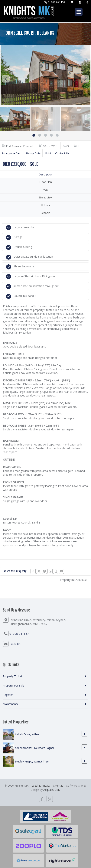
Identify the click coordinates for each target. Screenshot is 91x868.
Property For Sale (13, 685)
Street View (45, 197)
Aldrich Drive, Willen (27, 734)
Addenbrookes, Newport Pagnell (35, 748)
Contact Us (62, 153)
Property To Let (13, 676)
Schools (45, 213)
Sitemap (58, 786)
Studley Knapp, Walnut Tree (32, 761)
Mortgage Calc (11, 153)
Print (48, 153)
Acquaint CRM (52, 790)
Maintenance (11, 704)
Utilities (45, 205)
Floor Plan (46, 182)
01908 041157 (55, 2)
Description (46, 174)
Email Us (15, 644)
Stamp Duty (33, 153)
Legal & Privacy (41, 786)
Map (45, 190)
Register (8, 695)
